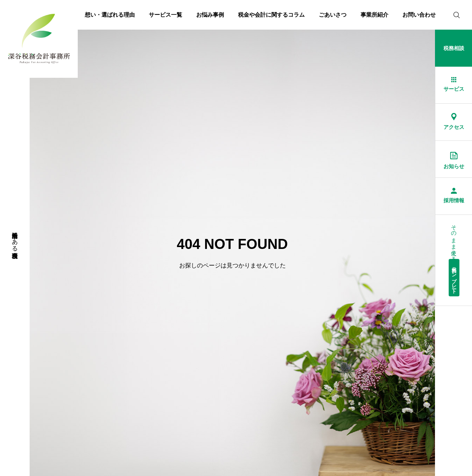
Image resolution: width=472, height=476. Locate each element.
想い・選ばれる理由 (110, 15)
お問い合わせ (419, 15)
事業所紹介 (374, 15)
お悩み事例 (210, 15)
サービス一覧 (165, 15)
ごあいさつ (333, 15)
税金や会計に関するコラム (271, 15)
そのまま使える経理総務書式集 (454, 259)
